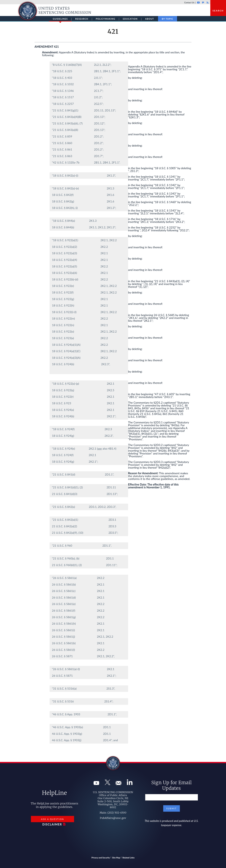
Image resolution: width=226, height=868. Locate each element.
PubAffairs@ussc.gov (113, 818)
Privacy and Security (101, 858)
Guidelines (60, 19)
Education (130, 19)
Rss (207, 3)
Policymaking (105, 19)
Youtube (198, 3)
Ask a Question (52, 819)
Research (82, 19)
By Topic (168, 19)
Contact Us (189, 3)
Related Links (128, 858)
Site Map (116, 858)
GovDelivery (203, 3)
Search (218, 11)
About (150, 19)
